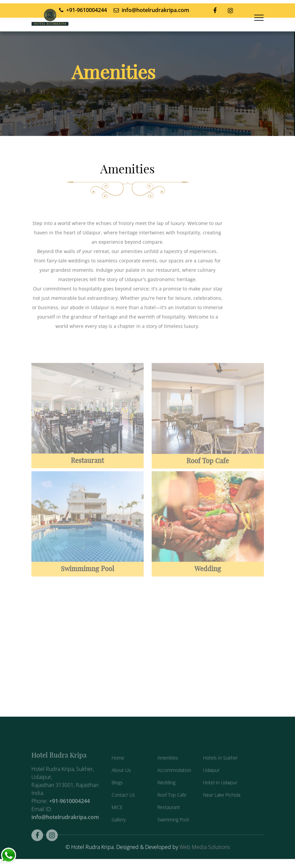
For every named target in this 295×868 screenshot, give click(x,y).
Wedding (166, 799)
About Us (121, 787)
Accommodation (174, 787)
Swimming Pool (173, 836)
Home (118, 774)
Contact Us (123, 811)
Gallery (119, 836)
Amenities (168, 774)
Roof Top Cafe (172, 811)
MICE (117, 824)
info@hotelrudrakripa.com (65, 834)
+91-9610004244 (69, 818)
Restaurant (169, 824)
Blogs (117, 799)
